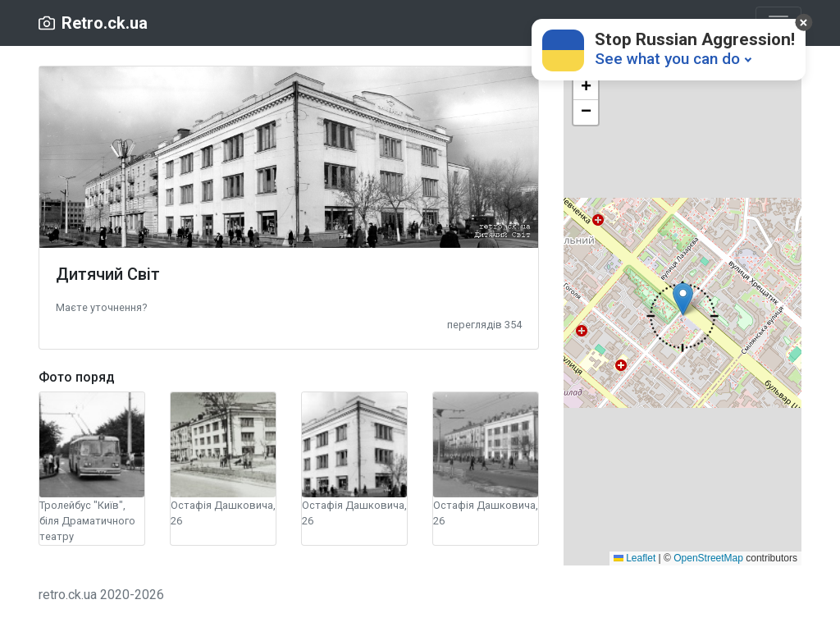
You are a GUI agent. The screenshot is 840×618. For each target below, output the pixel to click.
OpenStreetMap (708, 558)
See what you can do (667, 59)
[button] (101, 307)
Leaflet (635, 558)
